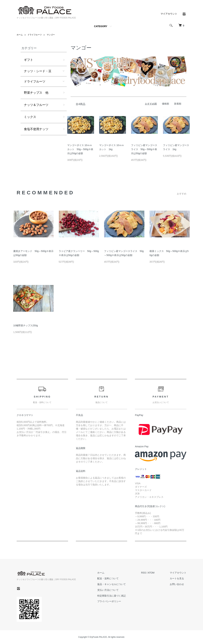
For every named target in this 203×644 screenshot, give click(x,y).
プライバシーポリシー (109, 601)
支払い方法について (108, 590)
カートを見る (177, 578)
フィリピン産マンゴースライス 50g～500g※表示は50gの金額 (144, 149)
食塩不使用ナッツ (36, 129)
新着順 (178, 104)
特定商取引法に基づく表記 (112, 596)
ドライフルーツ (35, 35)
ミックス (30, 117)
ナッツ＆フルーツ (36, 105)
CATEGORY (101, 26)
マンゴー (51, 35)
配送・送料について (108, 578)
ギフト (29, 60)
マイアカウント (169, 14)
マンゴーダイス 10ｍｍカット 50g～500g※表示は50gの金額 (80, 149)
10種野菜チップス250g (26, 325)
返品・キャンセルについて (112, 584)
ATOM (151, 573)
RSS (144, 573)
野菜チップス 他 (36, 93)
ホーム (20, 35)
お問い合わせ (177, 584)
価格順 (165, 104)
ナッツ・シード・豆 (38, 71)
